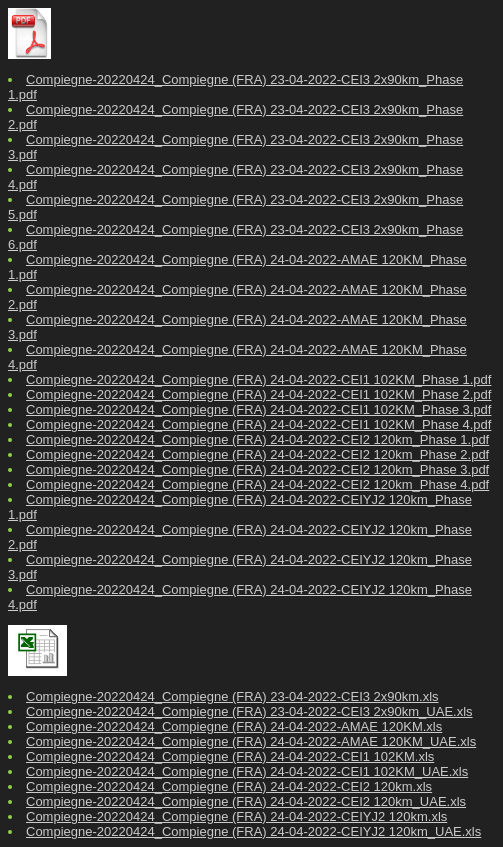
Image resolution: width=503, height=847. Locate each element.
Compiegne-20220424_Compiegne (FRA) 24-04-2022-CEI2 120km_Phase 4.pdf (257, 484)
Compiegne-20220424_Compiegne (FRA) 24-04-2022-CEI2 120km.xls (229, 786)
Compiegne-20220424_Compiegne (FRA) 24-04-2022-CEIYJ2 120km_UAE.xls (253, 831)
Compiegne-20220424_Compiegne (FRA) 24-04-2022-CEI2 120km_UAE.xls (246, 801)
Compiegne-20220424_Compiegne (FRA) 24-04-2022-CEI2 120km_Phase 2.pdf (257, 454)
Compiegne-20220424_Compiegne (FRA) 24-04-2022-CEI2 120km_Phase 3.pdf (257, 469)
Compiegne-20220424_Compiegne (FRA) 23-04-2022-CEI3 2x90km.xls (232, 696)
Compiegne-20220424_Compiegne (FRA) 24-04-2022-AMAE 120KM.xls (234, 726)
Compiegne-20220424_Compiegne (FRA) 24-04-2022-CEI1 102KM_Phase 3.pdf (258, 409)
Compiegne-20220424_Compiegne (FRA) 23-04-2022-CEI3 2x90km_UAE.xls (249, 711)
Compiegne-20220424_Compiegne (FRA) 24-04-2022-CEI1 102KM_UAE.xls (247, 771)
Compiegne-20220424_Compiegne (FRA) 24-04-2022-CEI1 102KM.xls (230, 756)
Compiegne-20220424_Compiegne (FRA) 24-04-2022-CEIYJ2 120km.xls (236, 816)
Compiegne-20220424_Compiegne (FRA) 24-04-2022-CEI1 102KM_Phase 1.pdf (258, 379)
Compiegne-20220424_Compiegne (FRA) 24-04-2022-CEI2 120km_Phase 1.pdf (257, 439)
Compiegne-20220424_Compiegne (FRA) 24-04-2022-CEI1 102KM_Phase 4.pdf (258, 424)
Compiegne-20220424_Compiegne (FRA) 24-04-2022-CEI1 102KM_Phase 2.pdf (258, 394)
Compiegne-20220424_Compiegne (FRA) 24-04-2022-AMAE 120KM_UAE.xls (251, 741)
